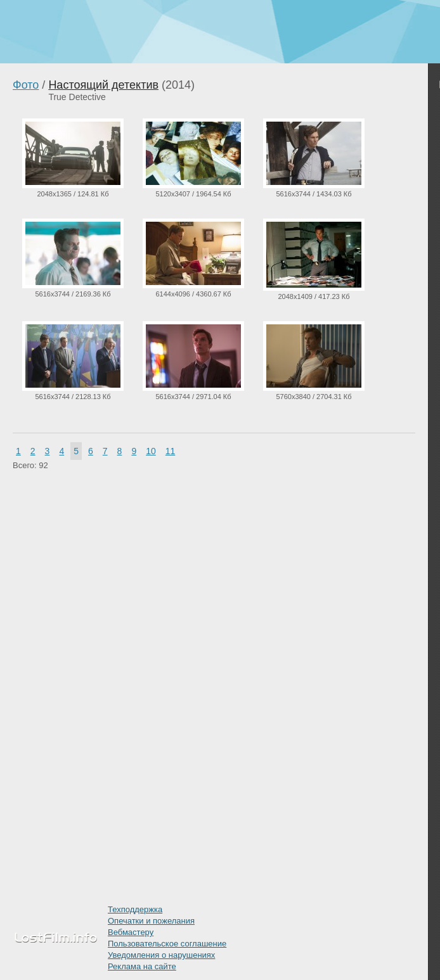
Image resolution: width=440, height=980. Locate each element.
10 (151, 451)
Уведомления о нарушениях (161, 955)
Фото (26, 85)
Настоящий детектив (103, 85)
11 (171, 451)
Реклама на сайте (142, 966)
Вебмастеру (131, 932)
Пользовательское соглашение (167, 944)
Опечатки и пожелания (151, 921)
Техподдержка (135, 909)
